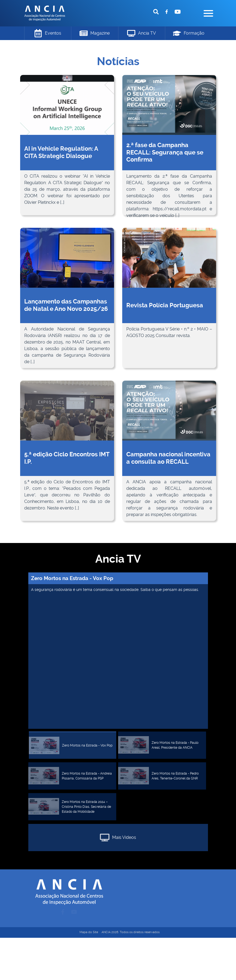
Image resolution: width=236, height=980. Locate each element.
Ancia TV (142, 33)
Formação (189, 33)
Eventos (48, 33)
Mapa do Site (89, 932)
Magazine (95, 33)
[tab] (73, 745)
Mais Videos (118, 838)
